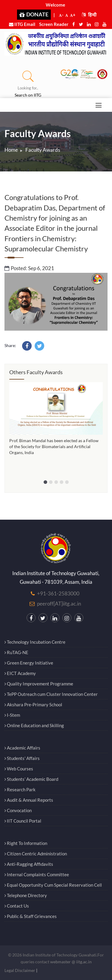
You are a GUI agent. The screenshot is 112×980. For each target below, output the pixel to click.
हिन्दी (89, 15)
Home (11, 150)
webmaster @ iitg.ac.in (71, 962)
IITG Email (22, 24)
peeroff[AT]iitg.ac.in (59, 604)
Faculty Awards (43, 150)
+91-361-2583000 (58, 593)
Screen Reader (54, 24)
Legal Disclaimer (20, 970)
